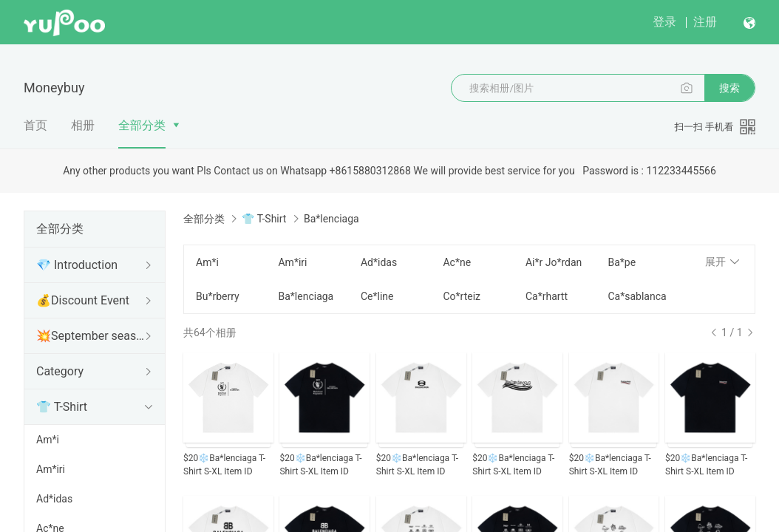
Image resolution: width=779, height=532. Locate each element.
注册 (705, 22)
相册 (83, 125)
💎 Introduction (77, 265)
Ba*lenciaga (306, 296)
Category (60, 371)
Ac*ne (457, 262)
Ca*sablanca (637, 296)
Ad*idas (54, 499)
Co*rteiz (462, 296)
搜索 (729, 88)
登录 (664, 22)
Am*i (48, 440)
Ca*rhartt (547, 296)
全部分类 (142, 125)
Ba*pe (622, 262)
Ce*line (377, 296)
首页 (35, 125)
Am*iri (51, 469)
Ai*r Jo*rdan (554, 262)
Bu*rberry (218, 296)
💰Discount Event (83, 300)
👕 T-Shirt (62, 407)
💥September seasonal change (92, 336)
